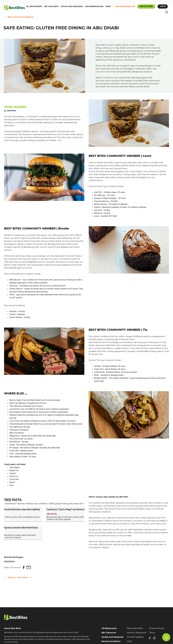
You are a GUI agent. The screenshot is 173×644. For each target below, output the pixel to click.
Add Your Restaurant (137, 633)
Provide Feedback (135, 637)
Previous (12, 577)
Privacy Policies (157, 628)
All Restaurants (109, 628)
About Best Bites (135, 628)
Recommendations (111, 641)
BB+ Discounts (109, 633)
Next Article (23, 577)
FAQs (129, 641)
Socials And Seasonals (112, 637)
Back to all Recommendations (21, 17)
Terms (152, 633)
